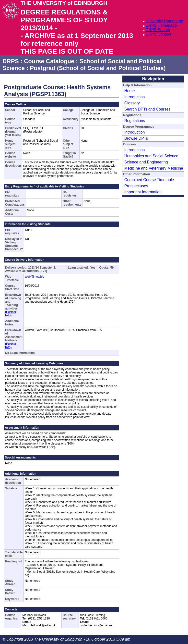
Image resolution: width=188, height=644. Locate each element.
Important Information (143, 192)
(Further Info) (11, 314)
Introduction (135, 97)
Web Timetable (35, 277)
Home (130, 91)
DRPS (11, 61)
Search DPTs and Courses (147, 109)
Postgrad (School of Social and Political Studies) (98, 68)
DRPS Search (158, 30)
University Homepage (164, 21)
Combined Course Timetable (149, 180)
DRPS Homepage (161, 25)
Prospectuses (136, 186)
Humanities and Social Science (151, 156)
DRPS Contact (158, 34)
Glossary (132, 103)
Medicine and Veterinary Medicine (154, 168)
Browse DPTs (136, 138)
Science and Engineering (146, 162)
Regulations (135, 121)
